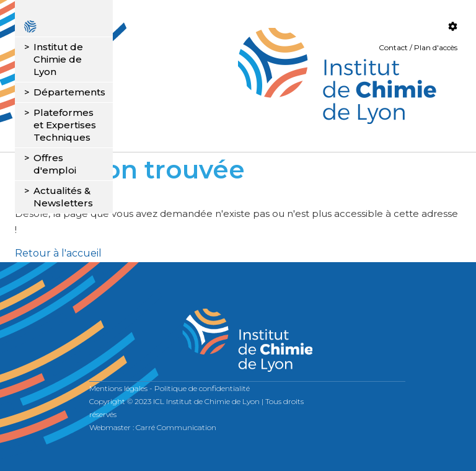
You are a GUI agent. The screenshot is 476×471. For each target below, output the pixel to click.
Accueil (64, 27)
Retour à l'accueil (58, 253)
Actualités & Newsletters (63, 197)
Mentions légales (118, 388)
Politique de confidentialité (202, 388)
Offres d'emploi (55, 164)
